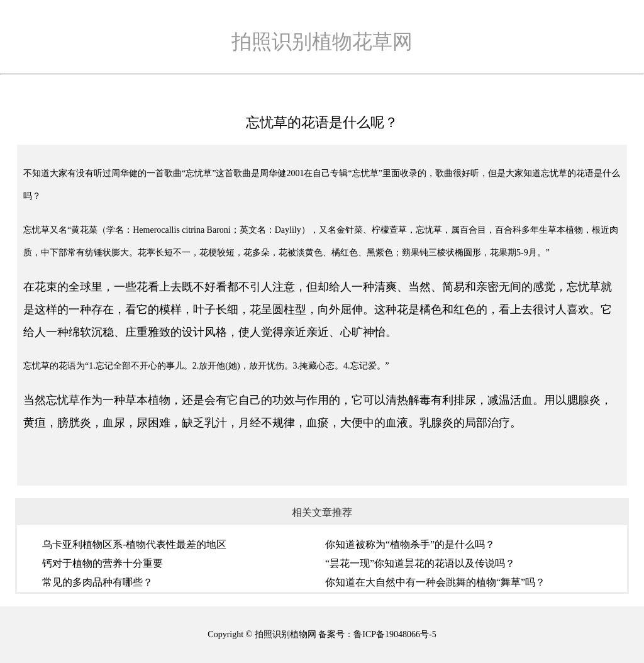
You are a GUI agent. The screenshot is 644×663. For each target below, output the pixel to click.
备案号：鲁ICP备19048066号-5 (377, 634)
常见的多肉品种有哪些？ (97, 582)
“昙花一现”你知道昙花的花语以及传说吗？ (420, 563)
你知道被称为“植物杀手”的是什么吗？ (410, 544)
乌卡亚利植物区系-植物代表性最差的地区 (134, 544)
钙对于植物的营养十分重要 (103, 563)
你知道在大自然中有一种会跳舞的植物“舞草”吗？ (435, 582)
